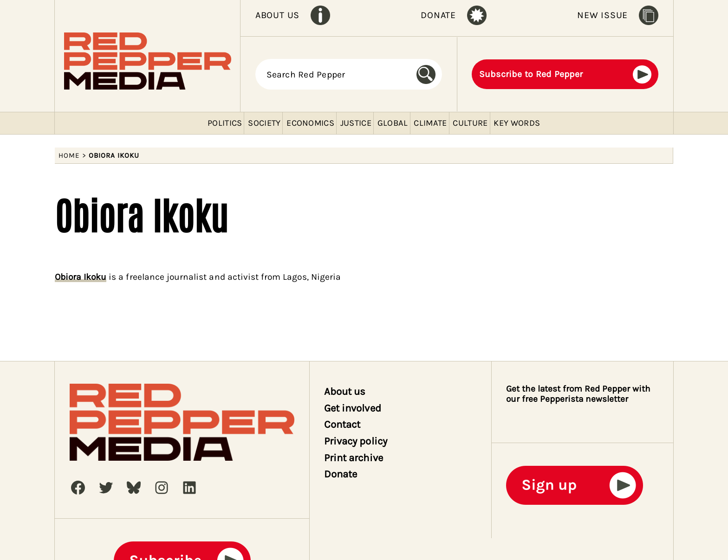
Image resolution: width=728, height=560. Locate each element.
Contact (342, 425)
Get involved (353, 408)
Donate (341, 474)
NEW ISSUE (602, 15)
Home (69, 155)
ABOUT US (277, 15)
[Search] (429, 75)
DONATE (438, 15)
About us (345, 392)
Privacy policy (356, 441)
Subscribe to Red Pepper (531, 74)
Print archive (354, 458)
